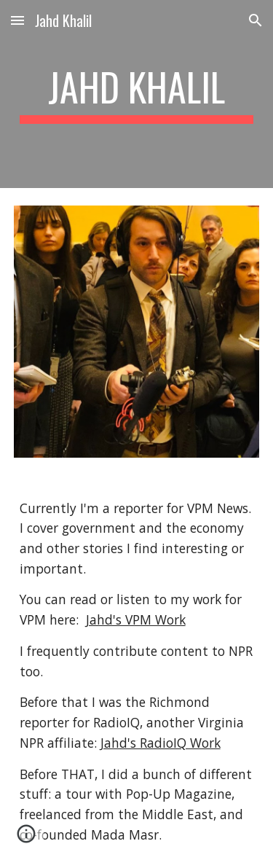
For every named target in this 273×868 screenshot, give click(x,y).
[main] (137, 94)
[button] (17, 20)
